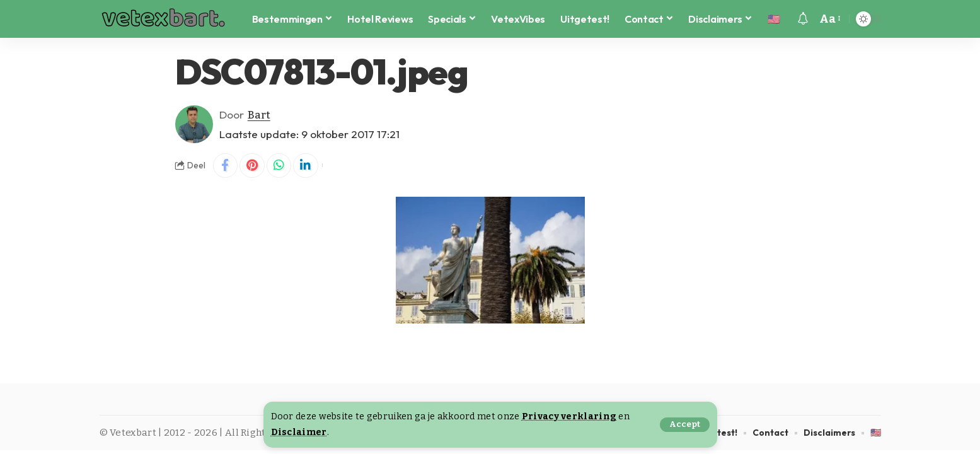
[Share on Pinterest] (253, 166)
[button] (685, 425)
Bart (259, 114)
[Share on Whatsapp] (280, 166)
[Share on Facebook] (226, 166)
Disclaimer (299, 432)
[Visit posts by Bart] (194, 124)
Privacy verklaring (569, 416)
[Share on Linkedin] (307, 166)
